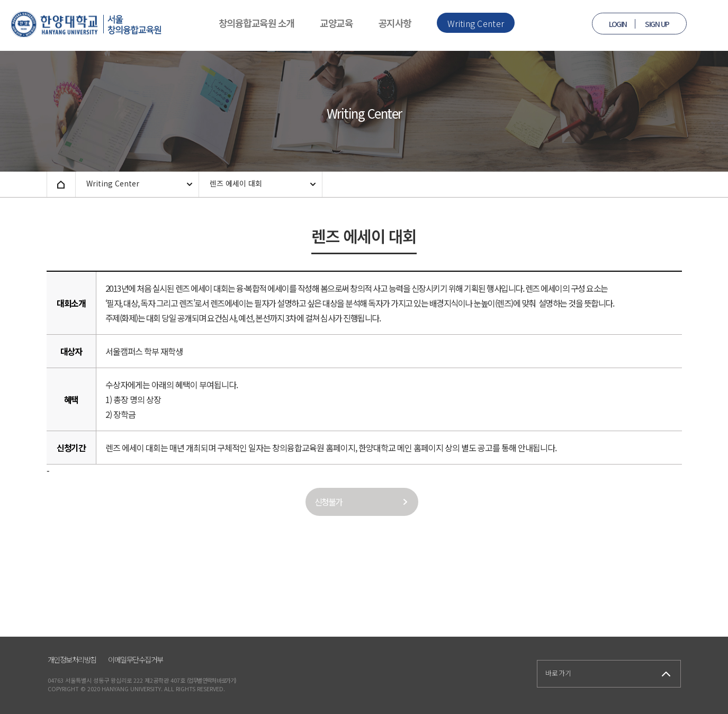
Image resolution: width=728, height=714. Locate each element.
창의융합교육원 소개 (257, 23)
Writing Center (476, 23)
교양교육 (336, 23)
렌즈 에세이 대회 (236, 183)
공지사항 (395, 23)
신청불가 (328, 502)
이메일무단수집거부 (136, 659)
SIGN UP (657, 24)
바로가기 (559, 673)
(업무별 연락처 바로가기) (212, 680)
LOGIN (618, 24)
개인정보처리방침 (72, 659)
